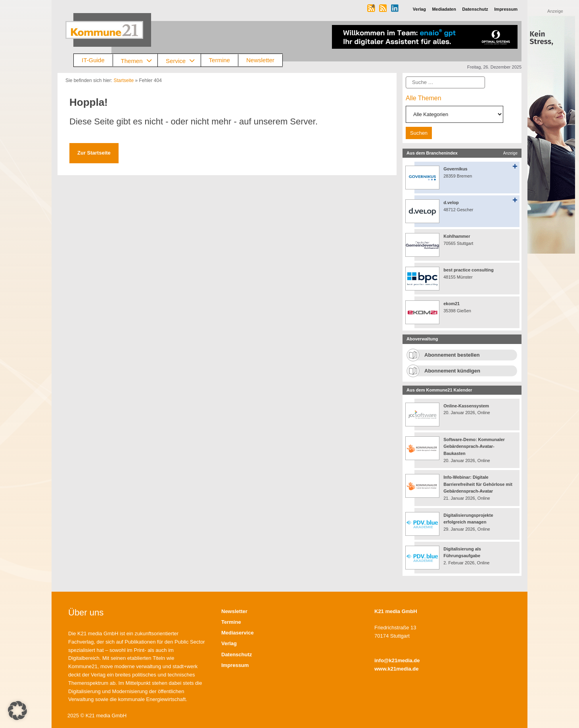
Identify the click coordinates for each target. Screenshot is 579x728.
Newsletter (260, 60)
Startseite (124, 80)
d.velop (451, 203)
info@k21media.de (397, 660)
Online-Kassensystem (466, 406)
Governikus (455, 169)
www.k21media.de (397, 669)
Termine (220, 60)
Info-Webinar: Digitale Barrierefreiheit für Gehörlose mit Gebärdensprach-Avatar (478, 484)
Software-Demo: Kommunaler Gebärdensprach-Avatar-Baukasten (474, 446)
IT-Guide (93, 60)
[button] (17, 711)
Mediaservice (238, 633)
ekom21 (452, 304)
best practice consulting (469, 270)
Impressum (235, 665)
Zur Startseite (94, 153)
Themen (139, 60)
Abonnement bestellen (452, 355)
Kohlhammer (457, 236)
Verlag (229, 643)
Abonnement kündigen (452, 371)
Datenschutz (237, 654)
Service (183, 60)
